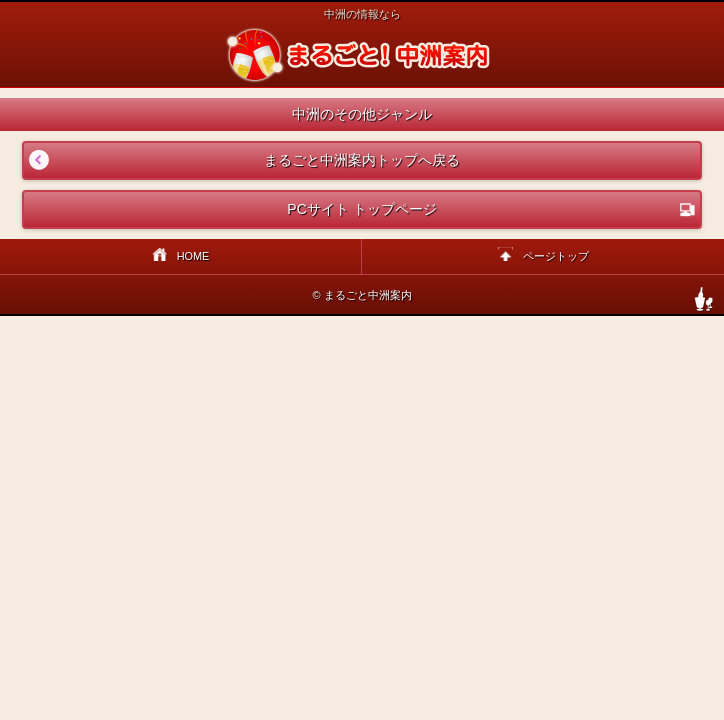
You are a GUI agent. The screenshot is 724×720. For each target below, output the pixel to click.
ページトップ (543, 256)
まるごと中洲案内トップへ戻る (242, 160)
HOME (181, 256)
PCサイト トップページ (491, 209)
